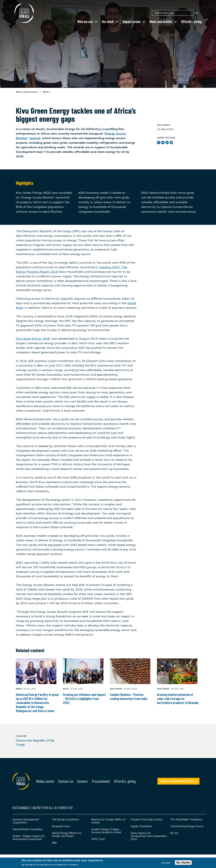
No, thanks (183, 863)
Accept (166, 863)
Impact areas (132, 21)
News (46, 92)
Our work (108, 21)
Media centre (45, 781)
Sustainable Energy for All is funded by (43, 808)
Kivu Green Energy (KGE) (33, 339)
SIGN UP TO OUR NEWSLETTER (177, 781)
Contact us (66, 781)
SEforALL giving (191, 21)
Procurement (101, 781)
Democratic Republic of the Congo (35, 742)
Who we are (85, 21)
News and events (161, 21)
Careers (82, 781)
